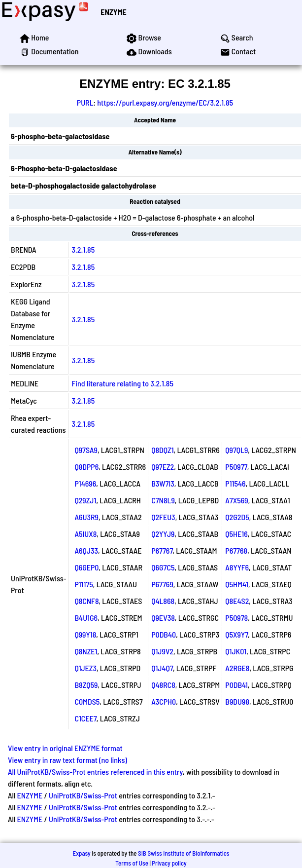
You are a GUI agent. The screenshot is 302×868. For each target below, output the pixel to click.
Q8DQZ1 (162, 450)
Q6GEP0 (86, 567)
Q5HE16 (236, 534)
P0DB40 (164, 634)
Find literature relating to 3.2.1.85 (122, 383)
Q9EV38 (163, 618)
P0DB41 (236, 685)
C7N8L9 (163, 500)
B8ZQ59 (86, 685)
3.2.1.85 (83, 249)
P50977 (236, 467)
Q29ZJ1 (85, 500)
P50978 (236, 618)
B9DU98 (237, 701)
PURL (85, 102)
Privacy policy (169, 863)
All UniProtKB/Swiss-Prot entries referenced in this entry (95, 772)
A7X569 (236, 500)
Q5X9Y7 (236, 634)
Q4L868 (163, 601)
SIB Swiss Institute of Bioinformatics (184, 853)
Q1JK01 (236, 651)
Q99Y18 (85, 634)
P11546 (235, 483)
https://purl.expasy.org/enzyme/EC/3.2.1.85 (165, 102)
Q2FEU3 (163, 517)
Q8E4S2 (237, 601)
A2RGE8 (237, 668)
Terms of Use (132, 863)
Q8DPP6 (86, 467)
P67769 (162, 584)
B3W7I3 (163, 483)
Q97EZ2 (163, 467)
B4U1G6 (86, 618)
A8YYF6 (237, 567)
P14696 (85, 483)
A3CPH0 (164, 701)
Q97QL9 (236, 450)
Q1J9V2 (162, 651)
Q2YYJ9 (163, 534)
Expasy (81, 853)
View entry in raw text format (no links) (67, 760)
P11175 (84, 584)
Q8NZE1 (86, 651)
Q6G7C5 (163, 567)
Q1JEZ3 (85, 668)
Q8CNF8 (86, 601)
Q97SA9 (86, 450)
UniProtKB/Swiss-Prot (83, 795)
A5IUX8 (85, 534)
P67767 (162, 550)
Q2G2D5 (237, 517)
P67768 (236, 550)
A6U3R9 (86, 517)
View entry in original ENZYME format (65, 748)
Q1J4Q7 (162, 668)
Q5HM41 (237, 584)
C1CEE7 (85, 718)
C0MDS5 (87, 701)
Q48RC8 (163, 685)
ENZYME (113, 12)
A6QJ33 (86, 550)
